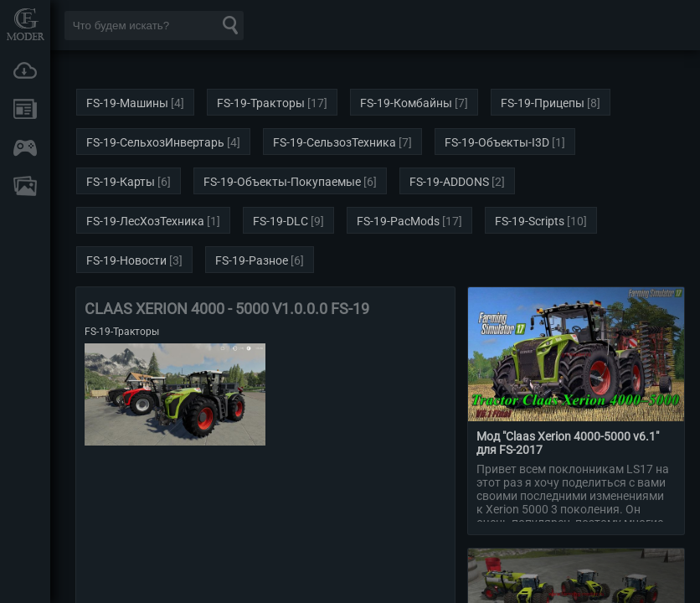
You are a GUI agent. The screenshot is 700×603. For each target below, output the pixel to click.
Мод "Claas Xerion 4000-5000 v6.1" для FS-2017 (568, 443)
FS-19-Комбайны (406, 103)
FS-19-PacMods (398, 221)
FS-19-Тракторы (261, 103)
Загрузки (25, 70)
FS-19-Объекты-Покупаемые (282, 182)
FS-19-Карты (121, 182)
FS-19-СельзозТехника (335, 142)
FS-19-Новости (126, 260)
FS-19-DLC (281, 221)
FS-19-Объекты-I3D (497, 142)
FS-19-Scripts (530, 221)
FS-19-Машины (127, 103)
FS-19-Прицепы (543, 103)
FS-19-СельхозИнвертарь (155, 142)
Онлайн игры (25, 147)
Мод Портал (25, 24)
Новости (25, 109)
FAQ (25, 186)
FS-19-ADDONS (449, 182)
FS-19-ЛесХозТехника (145, 221)
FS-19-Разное (252, 260)
